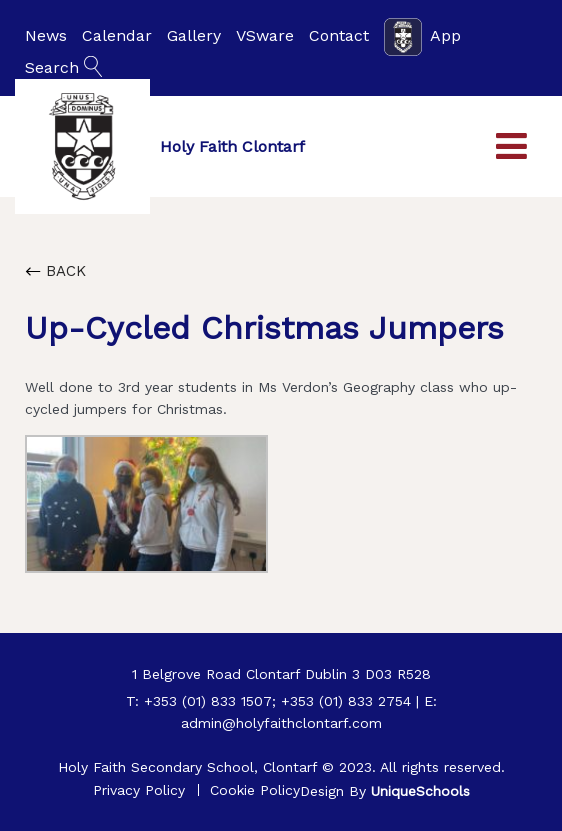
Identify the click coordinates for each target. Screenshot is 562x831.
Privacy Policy (139, 790)
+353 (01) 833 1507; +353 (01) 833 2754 (277, 701)
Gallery (194, 35)
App (422, 37)
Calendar (117, 35)
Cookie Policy (255, 790)
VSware (265, 35)
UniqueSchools (420, 791)
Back (55, 271)
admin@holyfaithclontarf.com (281, 723)
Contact (339, 35)
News (46, 35)
